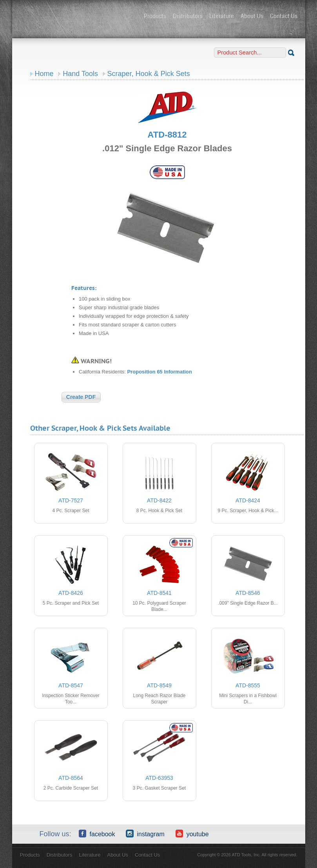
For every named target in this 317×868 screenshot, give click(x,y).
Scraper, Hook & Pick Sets (149, 74)
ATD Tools (79, 17)
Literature (222, 16)
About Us (252, 16)
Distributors (188, 16)
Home (44, 74)
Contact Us (284, 16)
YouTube (192, 834)
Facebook (97, 834)
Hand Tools (80, 74)
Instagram (145, 834)
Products (155, 16)
